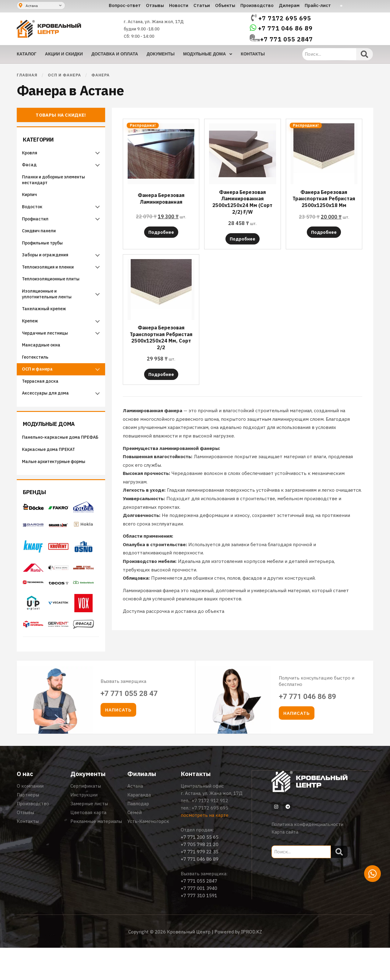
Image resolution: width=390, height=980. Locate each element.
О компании (30, 818)
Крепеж (32, 337)
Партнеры (28, 827)
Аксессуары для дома (48, 417)
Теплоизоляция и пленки (51, 278)
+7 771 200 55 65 (200, 869)
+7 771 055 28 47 (129, 725)
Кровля (32, 153)
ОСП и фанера (64, 75)
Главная (27, 75)
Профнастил (38, 225)
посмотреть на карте (205, 847)
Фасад (32, 166)
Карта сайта (285, 864)
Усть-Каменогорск (148, 854)
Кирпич (32, 198)
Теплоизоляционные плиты (54, 291)
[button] (118, 742)
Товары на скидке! (61, 115)
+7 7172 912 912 (210, 833)
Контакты (28, 854)
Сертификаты (86, 818)
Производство (33, 836)
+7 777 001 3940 (199, 920)
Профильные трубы (45, 252)
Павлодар (138, 836)
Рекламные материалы (96, 854)
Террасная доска (43, 403)
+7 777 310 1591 (199, 928)
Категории (42, 138)
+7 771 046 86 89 (285, 28)
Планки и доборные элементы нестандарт (57, 182)
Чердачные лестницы (48, 350)
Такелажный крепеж (47, 324)
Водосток (35, 212)
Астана (135, 818)
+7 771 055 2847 (287, 39)
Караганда (139, 827)
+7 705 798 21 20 (200, 877)
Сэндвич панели (42, 238)
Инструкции (84, 827)
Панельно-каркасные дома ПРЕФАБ (54, 464)
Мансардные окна (44, 364)
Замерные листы (89, 836)
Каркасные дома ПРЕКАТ (51, 481)
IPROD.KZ (252, 964)
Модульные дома (54, 447)
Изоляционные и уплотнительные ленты (50, 308)
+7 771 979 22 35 (200, 884)
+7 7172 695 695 (285, 18)
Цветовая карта (88, 845)
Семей (135, 845)
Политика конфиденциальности (307, 856)
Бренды (38, 524)
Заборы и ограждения (48, 265)
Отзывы (25, 845)
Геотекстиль (37, 377)
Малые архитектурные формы (57, 494)
